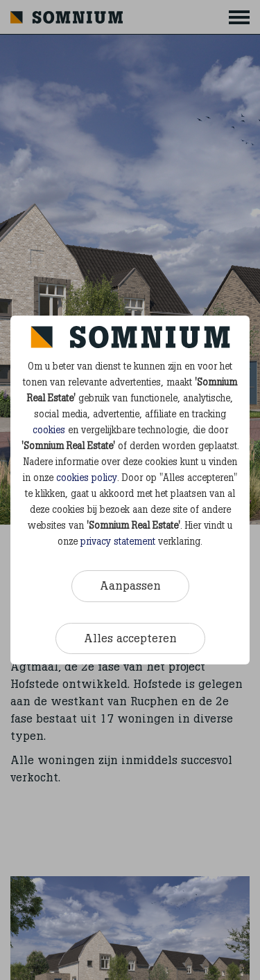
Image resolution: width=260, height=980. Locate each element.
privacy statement (118, 542)
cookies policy (87, 478)
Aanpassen (130, 586)
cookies (49, 430)
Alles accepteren (130, 638)
